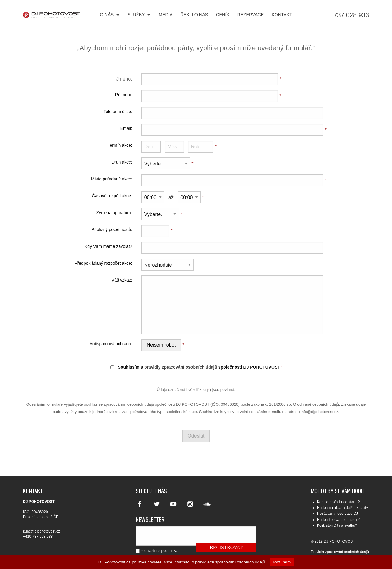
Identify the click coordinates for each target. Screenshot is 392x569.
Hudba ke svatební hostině (339, 520)
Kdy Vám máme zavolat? (108, 246)
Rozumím (282, 562)
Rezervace (251, 15)
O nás (110, 15)
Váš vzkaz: (122, 280)
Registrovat (226, 547)
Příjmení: (124, 95)
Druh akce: (122, 162)
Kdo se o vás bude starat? (338, 502)
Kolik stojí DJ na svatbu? (337, 525)
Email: (126, 128)
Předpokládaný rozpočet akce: (103, 263)
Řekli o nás (194, 15)
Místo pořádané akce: (112, 179)
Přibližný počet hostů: (112, 229)
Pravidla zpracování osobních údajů (340, 552)
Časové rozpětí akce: (112, 196)
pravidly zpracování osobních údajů (181, 367)
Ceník (223, 15)
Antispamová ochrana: (111, 344)
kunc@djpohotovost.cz (41, 531)
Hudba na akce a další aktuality (343, 508)
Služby (139, 15)
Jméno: (124, 79)
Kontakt (282, 15)
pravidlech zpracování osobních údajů (230, 562)
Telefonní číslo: (118, 112)
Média (166, 15)
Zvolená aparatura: (114, 213)
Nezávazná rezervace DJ (337, 514)
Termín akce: (120, 145)
